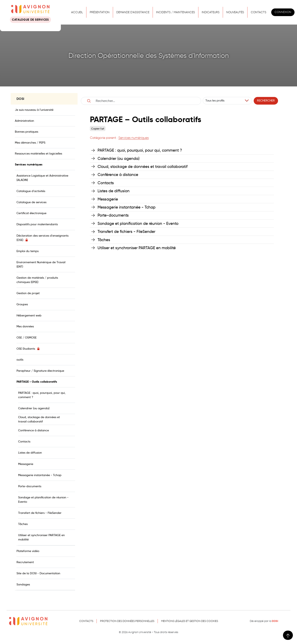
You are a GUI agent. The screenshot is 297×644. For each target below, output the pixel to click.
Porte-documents (30, 486)
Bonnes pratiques (27, 132)
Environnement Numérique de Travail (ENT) (41, 264)
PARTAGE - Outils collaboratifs (37, 382)
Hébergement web (29, 315)
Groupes (22, 304)
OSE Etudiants (28, 349)
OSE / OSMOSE (27, 337)
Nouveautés (235, 12)
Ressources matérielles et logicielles (38, 153)
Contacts (259, 12)
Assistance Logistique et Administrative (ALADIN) (42, 178)
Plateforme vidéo (28, 551)
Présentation (100, 12)
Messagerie (26, 464)
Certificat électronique (31, 213)
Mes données (25, 326)
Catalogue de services (31, 202)
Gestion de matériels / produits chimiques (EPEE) (37, 280)
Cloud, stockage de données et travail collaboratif (39, 419)
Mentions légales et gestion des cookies (190, 621)
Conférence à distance (34, 430)
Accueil (77, 12)
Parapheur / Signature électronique (40, 371)
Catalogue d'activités (31, 191)
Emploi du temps (28, 251)
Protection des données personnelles (127, 621)
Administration (24, 121)
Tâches (23, 524)
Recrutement (25, 562)
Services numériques (29, 164)
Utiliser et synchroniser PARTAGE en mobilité (41, 537)
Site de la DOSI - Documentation (38, 573)
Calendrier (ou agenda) (34, 408)
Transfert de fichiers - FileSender (40, 513)
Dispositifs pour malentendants (37, 224)
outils (20, 360)
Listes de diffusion (30, 453)
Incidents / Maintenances (176, 12)
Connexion (283, 12)
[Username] (145, 101)
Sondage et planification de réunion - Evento (43, 500)
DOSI (275, 621)
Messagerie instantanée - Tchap (40, 475)
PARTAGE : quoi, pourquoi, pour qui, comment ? (42, 395)
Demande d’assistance (133, 12)
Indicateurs (211, 12)
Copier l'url (98, 129)
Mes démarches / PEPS (30, 143)
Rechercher (266, 101)
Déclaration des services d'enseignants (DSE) (42, 238)
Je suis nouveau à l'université (34, 110)
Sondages (23, 584)
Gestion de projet (28, 293)
